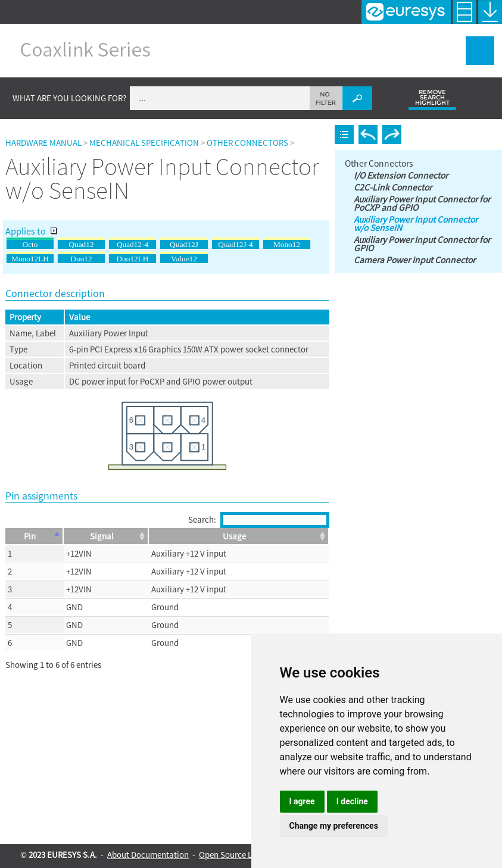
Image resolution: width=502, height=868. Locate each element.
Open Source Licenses (239, 855)
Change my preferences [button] (334, 826)
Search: (259, 519)
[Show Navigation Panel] (480, 51)
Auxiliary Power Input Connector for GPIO (422, 243)
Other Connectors (247, 143)
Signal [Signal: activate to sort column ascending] (102, 536)
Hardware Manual (43, 143)
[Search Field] (251, 98)
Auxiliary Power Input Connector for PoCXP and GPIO (422, 203)
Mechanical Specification (144, 143)
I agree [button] (302, 801)
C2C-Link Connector (393, 187)
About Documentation (148, 855)
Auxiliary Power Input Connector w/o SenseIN (416, 223)
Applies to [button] (31, 231)
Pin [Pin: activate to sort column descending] (30, 536)
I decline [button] (352, 801)
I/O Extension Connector (401, 175)
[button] (326, 98)
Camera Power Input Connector (414, 260)
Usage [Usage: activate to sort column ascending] (234, 536)
